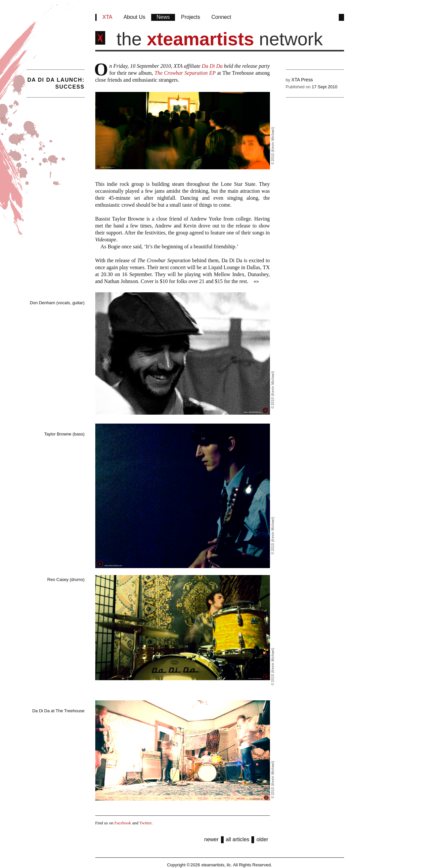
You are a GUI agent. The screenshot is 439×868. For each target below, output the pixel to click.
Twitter (145, 823)
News (163, 17)
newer (211, 839)
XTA (108, 17)
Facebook (123, 823)
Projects (191, 17)
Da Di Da (212, 66)
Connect (221, 17)
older (262, 839)
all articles (237, 839)
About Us (134, 17)
